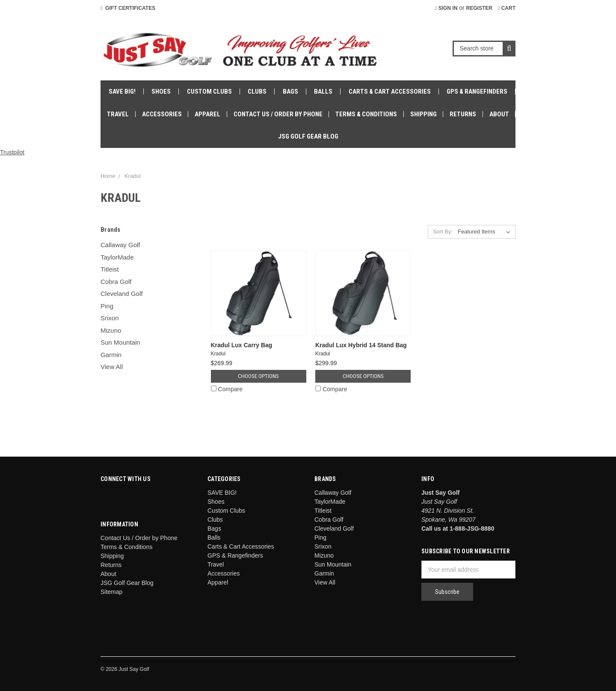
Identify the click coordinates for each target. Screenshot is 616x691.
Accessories (162, 114)
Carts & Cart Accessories (390, 92)
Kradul (133, 176)
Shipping (423, 114)
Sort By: (443, 232)
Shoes (161, 92)
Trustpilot (12, 152)
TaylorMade (117, 257)
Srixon (110, 318)
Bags (290, 92)
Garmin (111, 355)
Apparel (207, 114)
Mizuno (111, 330)
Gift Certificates (128, 8)
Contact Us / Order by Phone (278, 114)
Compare (227, 389)
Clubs (257, 92)
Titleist (110, 269)
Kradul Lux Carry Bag (242, 345)
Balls (323, 92)
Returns (463, 114)
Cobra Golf (116, 282)
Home (108, 176)
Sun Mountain (120, 342)
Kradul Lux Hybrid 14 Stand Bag (361, 345)
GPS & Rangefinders (477, 92)
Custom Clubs (209, 92)
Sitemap (111, 592)
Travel (118, 114)
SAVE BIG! (122, 92)
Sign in (446, 8)
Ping (107, 306)
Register (479, 8)
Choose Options (258, 376)
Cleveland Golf (121, 294)
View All (112, 367)
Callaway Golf (120, 245)
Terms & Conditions (366, 114)
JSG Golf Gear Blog (308, 136)
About (499, 114)
